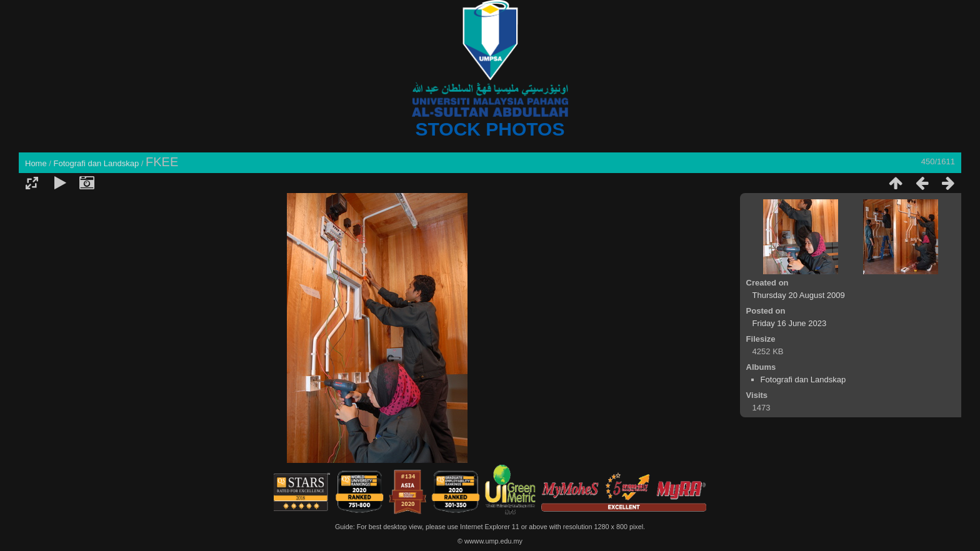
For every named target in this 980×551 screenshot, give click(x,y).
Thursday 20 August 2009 (799, 295)
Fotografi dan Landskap (97, 163)
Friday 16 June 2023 (790, 323)
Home (36, 163)
